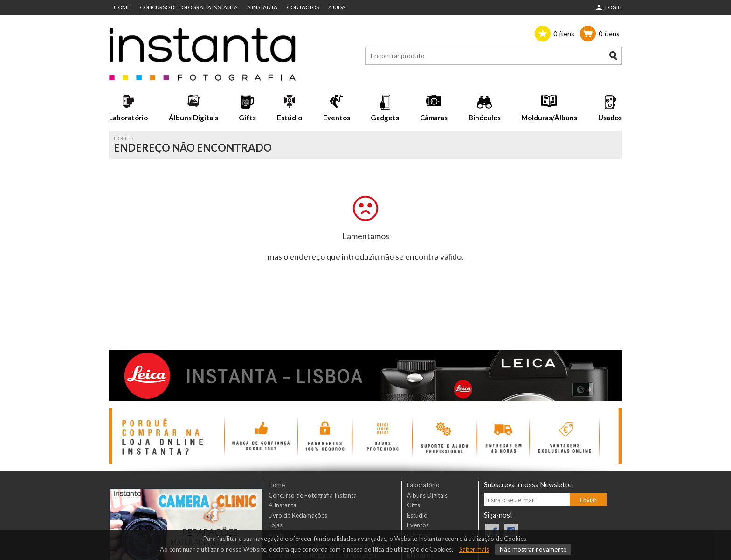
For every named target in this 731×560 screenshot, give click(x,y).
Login (614, 7)
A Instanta (262, 7)
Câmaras (434, 118)
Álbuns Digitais (193, 118)
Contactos (303, 7)
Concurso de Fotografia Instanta (189, 7)
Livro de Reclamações (298, 515)
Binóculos (485, 118)
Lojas (276, 525)
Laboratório (128, 118)
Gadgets (385, 118)
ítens (564, 34)
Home (122, 7)
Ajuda (337, 7)
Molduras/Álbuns (549, 118)
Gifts (247, 118)
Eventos (337, 118)
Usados (610, 118)
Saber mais (474, 549)
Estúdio (290, 118)
